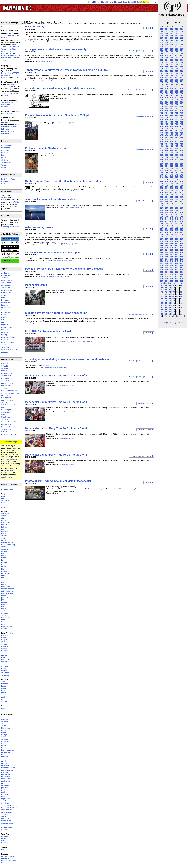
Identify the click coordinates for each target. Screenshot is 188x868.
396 (182, 150)
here (6, 95)
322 (177, 184)
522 (177, 95)
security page (6, 477)
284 (167, 201)
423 (172, 139)
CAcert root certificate (7, 471)
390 (162, 155)
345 (162, 175)
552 (177, 82)
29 (181, 307)
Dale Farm (5, 378)
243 (172, 219)
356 (182, 168)
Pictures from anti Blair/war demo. (46, 148)
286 (182, 199)
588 (172, 67)
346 (182, 173)
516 (182, 98)
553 (172, 82)
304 (167, 192)
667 (177, 31)
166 (182, 252)
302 (177, 192)
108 (172, 279)
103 (172, 281)
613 (172, 56)
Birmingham (6, 148)
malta (3, 578)
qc (2, 699)
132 (177, 268)
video (3, 503)
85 (174, 287)
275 (162, 206)
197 (177, 239)
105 (162, 281)
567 (177, 75)
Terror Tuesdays (7, 93)
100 (162, 283)
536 (182, 89)
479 (167, 115)
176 (182, 248)
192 (177, 241)
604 (167, 60)
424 (167, 139)
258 (172, 212)
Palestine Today (35, 27)
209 (167, 234)
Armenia (4, 836)
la (2, 755)
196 (182, 239)
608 (172, 58)
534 (167, 91)
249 (167, 217)
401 (182, 148)
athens (4, 518)
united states (6, 821)
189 (167, 243)
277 (177, 204)
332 (177, 179)
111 (182, 276)
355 (162, 170)
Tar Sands (5, 388)
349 (167, 173)
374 (167, 162)
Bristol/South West (8, 179)
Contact (131, 2)
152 (177, 259)
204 (167, 237)
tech (3, 863)
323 (172, 184)
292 (177, 197)
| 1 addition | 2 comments (140, 377)
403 (172, 148)
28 (162, 310)
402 (177, 148)
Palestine (59, 41)
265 (162, 210)
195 (162, 241)
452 (177, 126)
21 (166, 312)
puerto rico (5, 659)
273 (172, 206)
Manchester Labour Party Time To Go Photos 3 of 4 (56, 402)
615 (162, 56)
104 (167, 281)
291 (182, 197)
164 (167, 254)
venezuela (5, 675)
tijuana (4, 668)
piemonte (5, 598)
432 (177, 135)
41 (181, 303)
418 (172, 142)
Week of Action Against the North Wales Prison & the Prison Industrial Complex (10, 49)
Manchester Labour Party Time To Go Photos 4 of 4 (56, 376)
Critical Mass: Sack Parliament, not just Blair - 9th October (60, 88)
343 (172, 175)
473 (172, 117)
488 (172, 111)
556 (182, 80)
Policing (4, 335)
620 (162, 53)
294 (167, 197)
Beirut (4, 838)
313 (172, 188)
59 (181, 296)
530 (162, 93)
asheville (5, 721)
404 (167, 148)
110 (162, 279)
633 (172, 47)
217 (177, 230)
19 (174, 312)
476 (182, 115)
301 (182, 192)
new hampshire (7, 770)
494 (167, 109)
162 (177, 254)
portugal (4, 602)
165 (162, 254)
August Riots (6, 376)
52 (162, 301)
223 (172, 228)
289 (167, 199)
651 (182, 38)
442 (177, 131)
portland (4, 792)
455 (162, 126)
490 (162, 111)
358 (172, 168)
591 (182, 64)
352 (177, 170)
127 (177, 270)
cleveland (5, 737)
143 (172, 263)
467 (177, 120)
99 (166, 283)
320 (162, 186)
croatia (4, 538)
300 (162, 195)
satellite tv (5, 500)
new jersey (5, 772)
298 (172, 195)
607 (177, 58)
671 (182, 29)
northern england (8, 589)
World (75, 41)
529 (167, 93)
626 (182, 49)
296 (182, 195)
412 (177, 144)
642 (177, 42)
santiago (5, 666)
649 (167, 40)
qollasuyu (5, 662)
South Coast (6, 163)
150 (162, 261)
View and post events (9, 27)
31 (174, 307)
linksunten (5, 571)
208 (172, 234)
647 (177, 40)
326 (182, 181)
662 (177, 33)
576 (182, 71)
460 (162, 124)
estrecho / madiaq (8, 545)
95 (182, 283)
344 (167, 175)
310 (162, 190)
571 (182, 73)
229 (167, 226)
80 (170, 290)
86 (170, 287)
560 (162, 80)
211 (182, 232)
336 (182, 177)
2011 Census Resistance (11, 371)
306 (182, 190)
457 (177, 124)
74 (170, 292)
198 (172, 239)
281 (182, 201)
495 (162, 109)
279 (167, 204)
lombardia (5, 573)
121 (182, 272)
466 (182, 120)
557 (177, 80)
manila (4, 693)
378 (172, 159)
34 (162, 307)
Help (137, 2)
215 (162, 232)
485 (162, 113)
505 (162, 104)
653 (172, 38)
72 (177, 292)
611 (182, 56)
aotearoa (5, 682)
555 (162, 82)
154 (167, 259)
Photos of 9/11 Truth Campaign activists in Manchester (58, 481)
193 (172, 241)
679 (167, 27)
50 (170, 301)
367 (177, 164)
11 (181, 314)
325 (162, 184)
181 (182, 245)
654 (167, 38)
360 (162, 168)
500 (162, 106)
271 (182, 206)
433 (172, 135)
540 (162, 89)
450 (162, 128)
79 (174, 290)
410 (162, 146)
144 (167, 263)
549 (167, 84)
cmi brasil (5, 646)
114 (167, 276)
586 (182, 67)
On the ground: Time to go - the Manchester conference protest (63, 181)
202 (177, 237)
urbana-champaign (8, 823)
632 (177, 47)
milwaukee (5, 766)
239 (167, 221)
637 (177, 44)
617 (177, 53)
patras (4, 595)
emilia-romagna (7, 542)
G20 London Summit (9, 391)
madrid (4, 575)
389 (167, 155)
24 (177, 310)
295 (162, 197)
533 (172, 91)
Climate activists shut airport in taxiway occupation (56, 313)
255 (162, 215)
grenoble (5, 551)
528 (172, 93)
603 (172, 60)
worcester (5, 830)
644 (167, 42)
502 (177, 104)
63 (166, 296)
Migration (5, 325)
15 (166, 314)
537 (177, 89)
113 (172, 276)
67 (174, 294)
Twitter (13, 200)
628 (172, 49)
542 (177, 86)
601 (182, 60)
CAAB (16, 78)
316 (182, 186)
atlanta (4, 724)
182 (177, 245)
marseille (5, 580)
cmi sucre (5, 648)
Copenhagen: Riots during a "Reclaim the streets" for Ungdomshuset (67, 359)
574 (167, 73)
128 (172, 270)
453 (172, 126)
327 (177, 181)
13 (174, 314)
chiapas (4, 640)
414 (167, 144)
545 (162, 86)
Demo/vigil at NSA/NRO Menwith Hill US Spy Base (10, 75)
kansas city (5, 752)
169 (167, 252)
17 (181, 312)
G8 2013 (5, 366)
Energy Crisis (6, 302)
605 (162, 60)
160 (162, 257)
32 (170, 307)
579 (167, 71)
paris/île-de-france (8, 593)
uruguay (4, 671)
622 (177, 51)
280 (162, 204)
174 (167, 250)
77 (181, 290)
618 (172, 53)
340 (162, 177)
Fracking (5, 305)
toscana (4, 622)
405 (162, 148)
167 (177, 252)
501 (182, 104)
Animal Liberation (8, 280)
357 (177, 168)
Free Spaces (48, 367)
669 (167, 31)
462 (177, 122)
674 (167, 29)
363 (172, 166)
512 (177, 100)
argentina (5, 635)
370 (162, 164)
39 (166, 305)
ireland (4, 556)
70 (162, 294)
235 (162, 223)
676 (182, 27)
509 (167, 102)
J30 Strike (5, 381)
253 (172, 215)
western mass (7, 827)
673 (172, 29)
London (66, 98)
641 (182, 42)
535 (162, 91)
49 (174, 301)
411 (182, 144)
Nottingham (6, 181)
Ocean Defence (7, 327)
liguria (4, 567)
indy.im (4, 200)
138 (172, 265)
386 (182, 155)
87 (166, 287)
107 (177, 279)
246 (182, 217)
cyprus (4, 540)
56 (170, 299)
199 (167, 239)
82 (162, 290)
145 (162, 263)
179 (167, 248)
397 (177, 150)
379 (167, 159)
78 (177, 290)
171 (182, 250)
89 (181, 285)
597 (177, 62)
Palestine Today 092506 (39, 227)
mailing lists (6, 858)
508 (172, 102)
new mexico (6, 774)
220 (162, 230)
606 (182, 58)
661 (182, 33)
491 (182, 109)
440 (162, 133)
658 (172, 36)
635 (162, 47)
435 (162, 135)
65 (181, 294)
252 (177, 215)
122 (177, 272)
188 (172, 243)
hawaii (4, 746)
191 (182, 241)
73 (174, 292)
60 (177, 296)
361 (182, 166)
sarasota (5, 814)
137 (177, 265)
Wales (4, 165)
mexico (4, 655)
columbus (5, 741)
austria (4, 520)
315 (162, 188)
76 (162, 292)
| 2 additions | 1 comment (140, 361)
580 (162, 71)
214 (167, 232)
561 (182, 78)
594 (167, 64)
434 (167, 135)
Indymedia (66, 123)
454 (167, 126)
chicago (4, 735)
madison (5, 757)
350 (162, 173)
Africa (3, 507)
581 (182, 69)
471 (182, 117)
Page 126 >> (178, 323)
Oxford (62, 293)
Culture (41, 367)
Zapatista (5, 352)
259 (167, 212)
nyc (3, 783)
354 (167, 170)
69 (166, 294)
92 (170, 285)
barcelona (5, 522)
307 (177, 190)
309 (167, 190)
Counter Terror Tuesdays (9, 85)
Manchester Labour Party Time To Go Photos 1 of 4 (56, 455)
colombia (5, 651)
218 (172, 230)
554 (167, 82)
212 (177, 232)
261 (182, 210)
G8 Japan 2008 (7, 412)
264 (167, 210)
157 (177, 257)
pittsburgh (5, 790)
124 (167, 272)
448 (172, 128)
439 (167, 133)
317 (177, 186)
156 (182, 257)
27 (166, 310)
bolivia (4, 637)
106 (182, 279)
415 (162, 144)
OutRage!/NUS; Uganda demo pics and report (53, 253)
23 (181, 310)
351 (182, 170)
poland (4, 600)
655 (162, 38)
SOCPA (4, 432)
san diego (5, 803)
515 (162, 100)
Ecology (41, 80)
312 (177, 188)
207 (177, 234)
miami (4, 761)
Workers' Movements (56, 276)
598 (172, 62)
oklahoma (5, 785)
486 (182, 111)
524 (167, 95)
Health (4, 315)
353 (172, 170)
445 (162, 131)
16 (162, 314)
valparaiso (5, 673)
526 (182, 93)
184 (167, 245)
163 (172, 254)
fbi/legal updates (8, 856)
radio (3, 498)
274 (167, 206)
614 (167, 56)
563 (172, 78)
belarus (4, 525)
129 (167, 270)
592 (177, 64)
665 (162, 33)
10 (161, 316)
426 (182, 137)
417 (177, 142)
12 (177, 314)
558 (172, 80)
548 (172, 84)
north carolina (6, 779)
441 (182, 131)
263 (172, 210)
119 (167, 274)
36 (177, 305)
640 (162, 44)
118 (172, 274)
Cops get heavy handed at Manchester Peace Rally (56, 49)
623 (172, 51)
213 (172, 232)
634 (167, 47)
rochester (5, 797)
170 (162, 252)
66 (177, 294)
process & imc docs (9, 860)
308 (172, 190)
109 (167, 279)
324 (167, 184)
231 (182, 223)
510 (162, 102)
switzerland (6, 617)
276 (182, 204)
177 (177, 248)
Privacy (118, 2)
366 (182, 164)
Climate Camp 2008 (9, 422)
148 (172, 261)
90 (177, 285)
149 (167, 261)
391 (182, 153)
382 (177, 157)
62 (170, 296)
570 (162, 75)
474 (167, 117)
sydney (4, 701)
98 (170, 283)
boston (4, 730)
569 (167, 75)
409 (167, 146)
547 (177, 84)
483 (172, 113)
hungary (4, 553)
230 (162, 226)
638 (172, 44)
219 (167, 230)
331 (182, 179)
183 (172, 245)
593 (172, 64)
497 (177, 106)
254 (167, 215)
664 (167, 33)
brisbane (5, 684)
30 (177, 307)
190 (162, 243)
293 (172, 197)
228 (172, 226)
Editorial (104, 2)
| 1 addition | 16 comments (140, 90)
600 (162, 62)
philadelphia (6, 788)
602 (177, 60)
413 (172, 144)
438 (172, 133)
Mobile (97, 2)
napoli (4, 584)
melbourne (5, 695)
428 (172, 137)
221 (182, 228)
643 (172, 42)
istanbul (4, 558)
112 (177, 276)
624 (167, 51)
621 (182, 51)
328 (172, 181)
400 (162, 150)
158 (172, 257)
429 (167, 137)
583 (172, 69)
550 (162, 84)
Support (153, 2)
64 (162, 296)
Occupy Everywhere (9, 373)
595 (162, 64)
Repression (42, 62)
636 (182, 44)
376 (182, 159)
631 (182, 47)
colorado (5, 739)
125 (162, 272)
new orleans (6, 777)
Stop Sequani (6, 417)
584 (167, 69)
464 (167, 122)
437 (177, 133)
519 (167, 98)
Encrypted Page (10, 442)
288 (172, 199)
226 (182, 226)
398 (172, 150)
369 (167, 164)
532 (177, 91)
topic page (8, 114)
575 (162, 73)
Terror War (5, 347)
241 (182, 219)
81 (166, 290)
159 (167, 257)
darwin (4, 688)
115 (162, 276)
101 (182, 281)
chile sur (4, 644)
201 (182, 237)
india (3, 708)
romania (4, 606)
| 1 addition (145, 201)
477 (177, 115)
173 (172, 250)
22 (162, 312)
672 (177, 29)
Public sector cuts (8, 337)
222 (177, 228)
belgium (4, 527)
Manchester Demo (36, 285)
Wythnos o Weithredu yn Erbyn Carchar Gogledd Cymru (11, 58)
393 (172, 153)
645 (162, 42)
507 (177, 102)
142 (177, 263)
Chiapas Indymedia (8, 133)
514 (167, 100)
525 (162, 95)
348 (172, 173)
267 (177, 208)
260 (162, 212)
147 (177, 261)
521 (182, 95)
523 (172, 95)
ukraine (4, 624)
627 (177, 49)
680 (162, 27)
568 (172, 75)
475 (162, 117)
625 (162, 51)
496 (182, 106)
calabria (4, 536)
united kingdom (7, 626)
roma (3, 604)
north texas (5, 781)
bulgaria (4, 534)
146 (182, 261)
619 (167, 53)
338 (172, 177)
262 (177, 210)
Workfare (5, 368)
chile (3, 642)
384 (167, 157)
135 (162, 268)
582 (177, 69)
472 (177, 117)
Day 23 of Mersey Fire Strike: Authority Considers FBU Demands (64, 269)
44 (170, 303)
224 (167, 228)
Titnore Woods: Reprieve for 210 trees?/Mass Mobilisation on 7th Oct (67, 70)
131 (182, 268)
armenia (4, 516)
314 (167, 188)
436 (182, 133)
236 (182, 221)
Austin (4, 726)
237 (177, 221)
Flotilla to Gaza (7, 383)
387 (177, 155)
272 (177, 206)
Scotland (5, 184)
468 (172, 120)
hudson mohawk (8, 750)
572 (177, 73)
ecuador (4, 653)
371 (182, 162)
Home (91, 2)
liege (3, 564)
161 (182, 254)
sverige (4, 615)
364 (167, 166)
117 (177, 274)
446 (182, 128)
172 (177, 250)
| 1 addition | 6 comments (140, 314)
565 (162, 78)
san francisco (6, 805)
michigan (5, 763)
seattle (4, 816)
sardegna (5, 611)
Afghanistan (6, 275)
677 (177, 27)
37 (174, 305)
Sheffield (72, 385)
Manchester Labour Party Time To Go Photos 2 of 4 (56, 428)
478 (172, 115)
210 (162, 234)
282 (177, 201)
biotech (4, 849)
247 (177, 217)
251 (182, 215)
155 (162, 259)
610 (162, 58)
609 (167, 58)
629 (167, 49)
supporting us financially (10, 227)
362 (177, 166)
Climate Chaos (7, 293)
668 (172, 31)
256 (182, 212)
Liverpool (66, 276)
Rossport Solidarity (65, 207)
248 (172, 217)
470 (162, 120)
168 (172, 252)
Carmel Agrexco (7, 410)
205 (162, 237)
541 (182, 86)
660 (162, 36)
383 (172, 157)
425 (162, 139)
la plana (4, 562)
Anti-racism (51, 41)
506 (182, 102)
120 (162, 274)
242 (177, 219)
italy (3, 560)
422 (177, 139)
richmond (5, 794)
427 (177, 137)
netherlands (6, 587)
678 (172, 27)
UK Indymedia (25, 7)
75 (166, 292)
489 (167, 111)
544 (167, 86)
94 (162, 285)
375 (162, 162)
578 (172, 71)
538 (172, 89)
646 (182, 40)
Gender (41, 260)
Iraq (3, 322)
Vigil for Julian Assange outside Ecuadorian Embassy (10, 104)
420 (162, 142)
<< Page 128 (167, 323)
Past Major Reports (9, 434)
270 (162, 208)
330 (162, 181)
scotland (4, 613)
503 (172, 104)
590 (162, 67)
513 (172, 100)
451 (182, 126)
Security (146, 2)
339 (167, 177)
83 (181, 287)
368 (172, 164)
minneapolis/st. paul (9, 768)
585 (162, 69)
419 (167, 142)
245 (162, 219)
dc (2, 743)
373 (172, 162)
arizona (4, 717)
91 (174, 285)
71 (181, 292)
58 (162, 299)
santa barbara (7, 810)
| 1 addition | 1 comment (141, 456)
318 (172, 186)
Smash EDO (6, 429)
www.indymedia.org (9, 489)
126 (182, 270)
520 (162, 98)
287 (177, 199)
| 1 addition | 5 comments (140, 51)
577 (177, 71)
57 (166, 299)
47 (181, 301)
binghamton (6, 728)
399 (167, 150)
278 (172, 204)
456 (182, 124)
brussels (4, 531)
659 (167, 36)
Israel (3, 841)
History (4, 317)
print (3, 496)
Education (5, 300)
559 (167, 80)
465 (162, 122)
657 (177, 36)
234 (167, 223)
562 (177, 78)
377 (177, 159)
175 (162, 250)
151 (182, 259)
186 (182, 243)
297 (177, 195)
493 (172, 109)
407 (177, 146)
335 (162, 179)
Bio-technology (7, 290)
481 (182, 113)
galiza (4, 547)
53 (181, 299)
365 (162, 166)
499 (167, 106)
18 (177, 312)
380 (162, 159)
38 (170, 305)
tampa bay (5, 818)
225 (162, 228)
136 (182, 265)
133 (172, 268)
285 (162, 201)
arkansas (5, 719)
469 (167, 120)
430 (162, 137)
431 (182, 135)
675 (162, 29)
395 (162, 153)
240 (162, 221)
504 (167, 104)
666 (182, 31)
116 (182, 274)
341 (182, 175)
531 (182, 91)
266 (182, 208)
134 (167, 268)
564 (167, 78)
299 (167, 195)
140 (162, 265)
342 (177, 175)
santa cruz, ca (7, 812)
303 (172, 192)
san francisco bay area (10, 808)
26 (170, 310)
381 (182, 157)
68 (170, 294)
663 (172, 33)
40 (162, 305)
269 (167, 208)
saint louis (5, 801)
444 (167, 131)
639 (167, 44)
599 (167, 62)
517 (177, 98)
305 (162, 192)
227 (177, 226)
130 (162, 270)
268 (172, 208)
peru (3, 657)
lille (3, 569)
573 (172, 73)
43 (174, 303)
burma (4, 686)
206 (182, 234)
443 (172, 131)
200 (162, 239)
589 (167, 67)
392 (177, 153)
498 (172, 106)
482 (177, 113)
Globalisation (58, 191)
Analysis (4, 278)
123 (172, 272)
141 (182, 263)
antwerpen (5, 514)
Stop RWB (5, 419)
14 (170, 314)
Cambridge (5, 150)
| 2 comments (144, 150)
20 (170, 312)
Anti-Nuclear (6, 283)
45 (166, 303)
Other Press (6, 330)
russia (4, 609)
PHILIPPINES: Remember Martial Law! (48, 331)
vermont (4, 825)
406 (182, 146)
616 (182, 53)
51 (166, 301)
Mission (111, 2)
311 (182, 188)
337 (177, 177)
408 (172, 146)
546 (182, 84)
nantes (4, 582)
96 (178, 283)
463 (172, 122)
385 (162, 157)
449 (167, 128)
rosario (4, 664)
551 (182, 82)
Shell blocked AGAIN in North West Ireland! (51, 199)
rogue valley (6, 799)
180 (162, 248)
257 (177, 212)
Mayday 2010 (6, 386)
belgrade (5, 529)
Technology (6, 344)
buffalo (4, 732)
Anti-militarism (43, 41)
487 (177, 111)
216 (182, 230)
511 (182, 100)
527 (177, 93)
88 (162, 287)
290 (162, 199)
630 (162, 49)
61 (174, 296)
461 (182, 122)
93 (166, 285)
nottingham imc (7, 591)
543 (172, 86)
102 (177, 281)
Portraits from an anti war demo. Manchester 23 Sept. (57, 115)
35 (181, 305)
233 (172, 223)
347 (177, 173)
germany (5, 549)
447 (177, 128)
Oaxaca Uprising (8, 424)
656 (182, 36)
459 (167, 124)
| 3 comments (144, 117)
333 (172, 179)
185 (162, 245)
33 (166, 307)
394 (167, 153)
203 (172, 237)
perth (3, 697)
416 (182, 142)
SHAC (4, 415)
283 (172, 201)
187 (177, 243)
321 (182, 184)
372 (177, 162)
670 (162, 31)
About (124, 2)
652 (177, 38)
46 (162, 303)
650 (162, 40)
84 (177, 287)
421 (182, 139)
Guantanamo (6, 398)
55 (174, 299)
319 (167, 186)
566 (182, 75)
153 (172, 259)
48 (177, 301)
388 (172, 155)
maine (4, 759)
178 (172, 248)
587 (177, 67)
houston (4, 748)
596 (182, 62)
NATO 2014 (6, 363)
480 (162, 115)
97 (174, 283)
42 (177, 303)
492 (177, 109)
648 (172, 40)
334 (167, 179)
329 (167, 181)
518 (172, 98)
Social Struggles (67, 41)
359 (167, 168)
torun (3, 620)
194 (167, 241)
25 (174, 310)
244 (167, 219)
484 (167, 113)
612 (177, 56)
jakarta (4, 690)
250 (162, 217)
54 (177, 299)
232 (177, 223)
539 (167, 89)
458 (172, 124)
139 (167, 265)
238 (172, 221)
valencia (4, 629)
